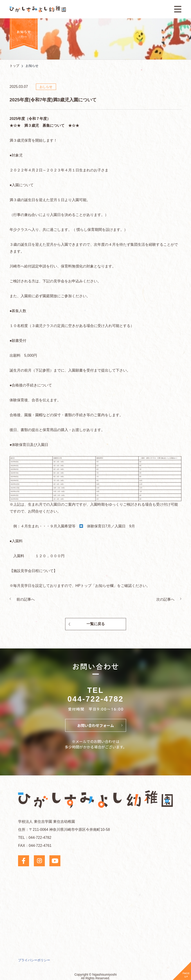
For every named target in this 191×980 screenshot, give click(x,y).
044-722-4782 (95, 699)
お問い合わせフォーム (96, 725)
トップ (14, 66)
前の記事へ (26, 599)
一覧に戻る (96, 624)
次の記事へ (165, 599)
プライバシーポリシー (34, 960)
